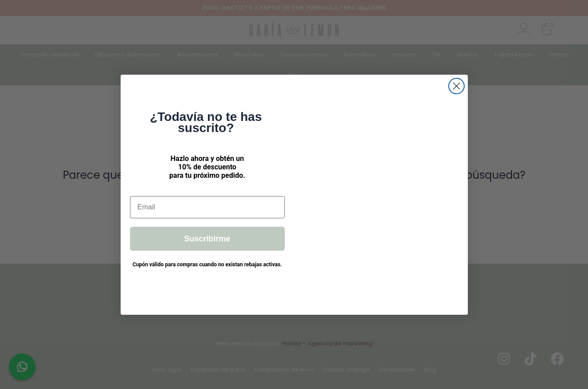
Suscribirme (207, 239)
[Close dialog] (456, 86)
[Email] (207, 207)
